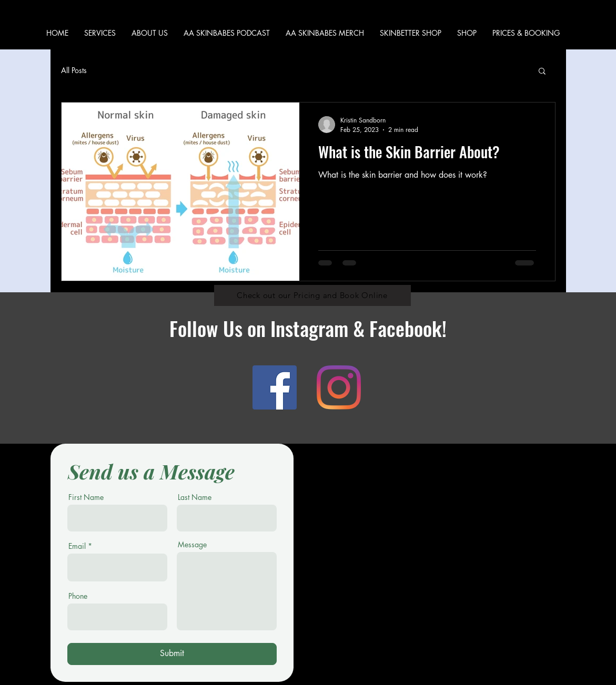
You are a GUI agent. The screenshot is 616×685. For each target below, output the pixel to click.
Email (77, 546)
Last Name (195, 497)
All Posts (74, 70)
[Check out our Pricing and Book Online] (312, 295)
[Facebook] (275, 387)
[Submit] (172, 654)
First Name (86, 497)
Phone (78, 596)
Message (192, 545)
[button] (467, 33)
